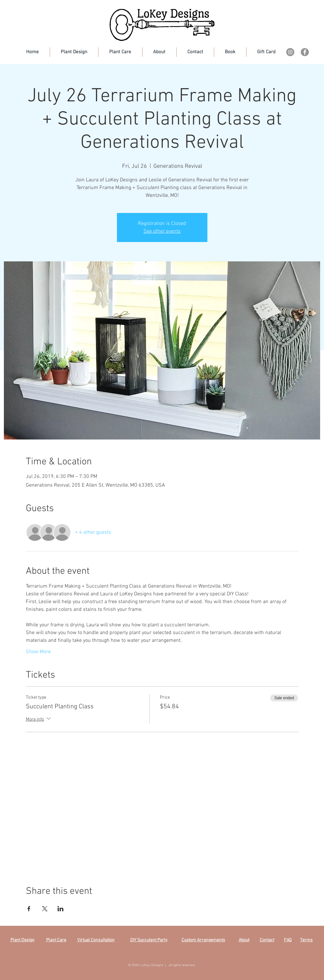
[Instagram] (290, 52)
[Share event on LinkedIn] (61, 909)
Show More (38, 652)
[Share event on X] (45, 909)
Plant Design (22, 940)
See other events (162, 231)
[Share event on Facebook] (29, 909)
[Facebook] (305, 52)
